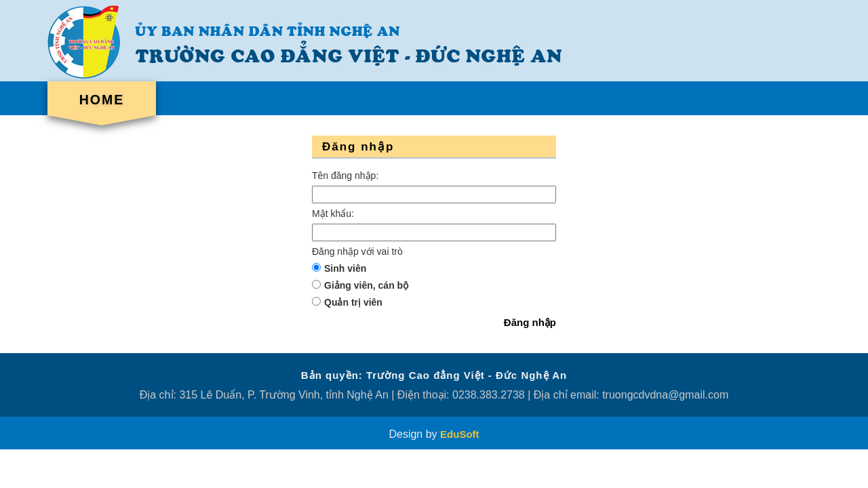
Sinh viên (345, 268)
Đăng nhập (530, 322)
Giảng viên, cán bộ (366, 285)
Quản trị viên (353, 302)
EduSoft (460, 434)
